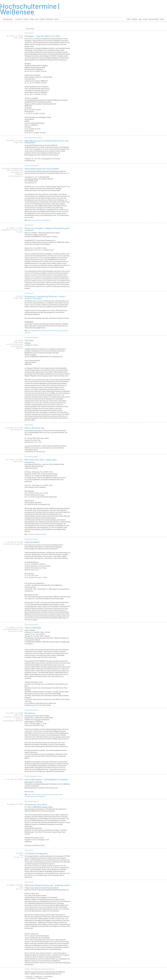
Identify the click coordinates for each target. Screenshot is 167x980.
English (162, 19)
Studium (26, 19)
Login (140, 19)
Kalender (135, 19)
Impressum (29, 976)
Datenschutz (38, 976)
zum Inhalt (0, 0)
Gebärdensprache (42, 978)
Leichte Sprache (30, 978)
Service (56, 19)
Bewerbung (50, 19)
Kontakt (145, 19)
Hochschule (19, 19)
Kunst (37, 19)
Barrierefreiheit (154, 19)
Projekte (42, 19)
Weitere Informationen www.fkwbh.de (39, 220)
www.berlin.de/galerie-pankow (37, 534)
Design (32, 19)
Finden (129, 19)
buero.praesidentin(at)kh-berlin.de (51, 974)
